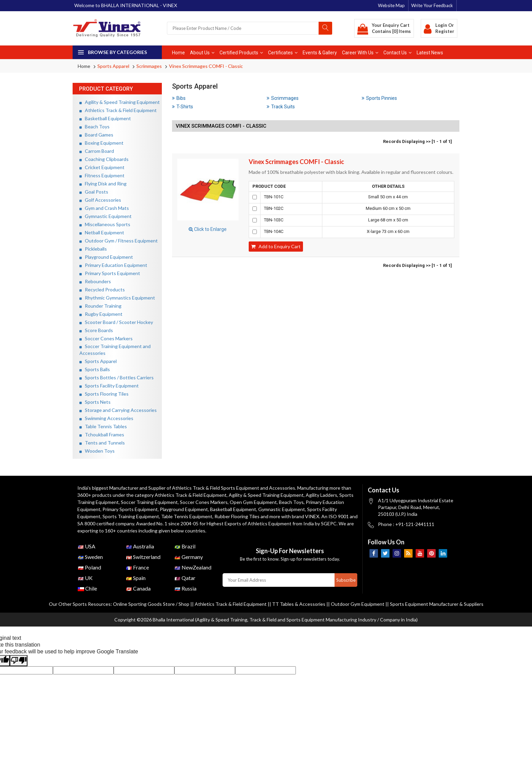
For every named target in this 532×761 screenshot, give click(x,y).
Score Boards (96, 330)
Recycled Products (102, 289)
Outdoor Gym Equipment (358, 604)
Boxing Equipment (101, 143)
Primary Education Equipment (113, 265)
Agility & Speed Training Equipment (120, 102)
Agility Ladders (321, 495)
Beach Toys (94, 126)
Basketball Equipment (105, 118)
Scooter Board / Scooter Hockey (116, 322)
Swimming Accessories (106, 418)
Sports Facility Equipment (109, 386)
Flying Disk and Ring (103, 184)
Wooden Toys (97, 451)
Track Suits (281, 107)
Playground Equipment (106, 257)
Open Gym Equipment (253, 502)
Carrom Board (97, 151)
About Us (202, 53)
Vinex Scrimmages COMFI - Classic (206, 66)
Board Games (96, 135)
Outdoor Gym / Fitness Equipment (119, 241)
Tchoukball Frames (102, 434)
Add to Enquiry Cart (276, 246)
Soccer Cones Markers (106, 338)
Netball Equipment (102, 232)
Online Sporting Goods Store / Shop (152, 604)
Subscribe (346, 580)
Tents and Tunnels (102, 443)
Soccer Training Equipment (149, 502)
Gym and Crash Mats (104, 208)
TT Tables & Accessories (299, 604)
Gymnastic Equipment (106, 216)
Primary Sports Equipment (110, 273)
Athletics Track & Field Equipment (118, 110)
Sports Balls (95, 369)
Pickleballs (93, 249)
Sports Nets (95, 402)
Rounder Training (100, 306)
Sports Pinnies (379, 98)
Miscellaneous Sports (105, 224)
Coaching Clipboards (104, 159)
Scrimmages (149, 66)
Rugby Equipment (101, 314)
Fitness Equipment (102, 175)
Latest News (430, 53)
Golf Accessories (100, 200)
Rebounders (95, 281)
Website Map (391, 5)
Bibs (179, 98)
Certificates (283, 53)
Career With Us (360, 53)
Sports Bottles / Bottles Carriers (117, 377)
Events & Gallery (320, 53)
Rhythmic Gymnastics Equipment (117, 298)
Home (178, 53)
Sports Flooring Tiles (104, 394)
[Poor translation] (19, 661)
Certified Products (241, 53)
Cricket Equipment (102, 167)
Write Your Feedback (432, 5)
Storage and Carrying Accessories (118, 410)
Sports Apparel (113, 66)
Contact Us (397, 53)
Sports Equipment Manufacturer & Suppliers (437, 604)
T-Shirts (183, 107)
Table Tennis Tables (103, 426)
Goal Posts (94, 192)
